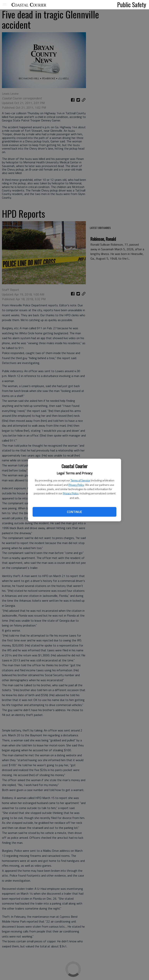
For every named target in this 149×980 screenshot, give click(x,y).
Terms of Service (80, 480)
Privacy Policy (76, 485)
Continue (74, 512)
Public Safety (132, 4)
